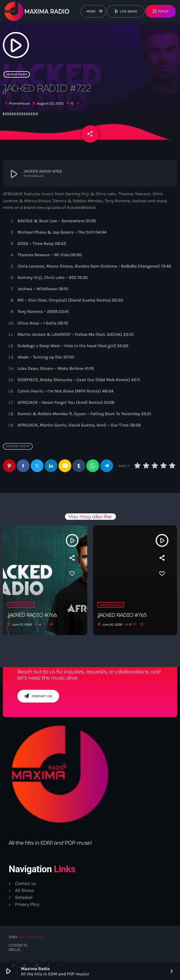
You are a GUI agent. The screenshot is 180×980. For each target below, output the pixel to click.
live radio (125, 11)
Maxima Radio (31, 937)
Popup (160, 11)
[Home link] (37, 11)
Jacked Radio (17, 74)
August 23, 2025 (48, 104)
